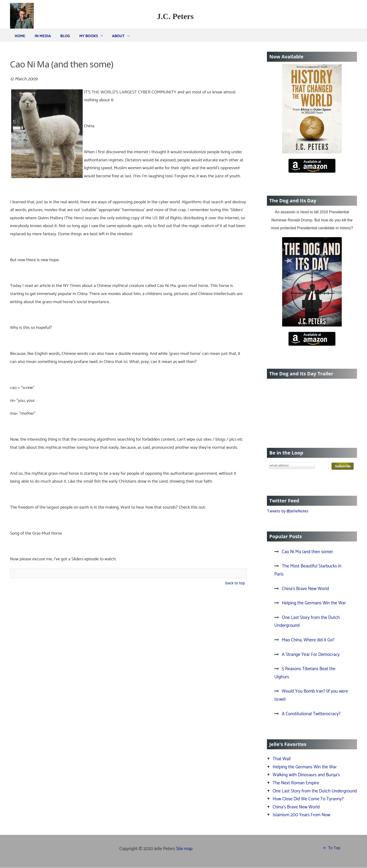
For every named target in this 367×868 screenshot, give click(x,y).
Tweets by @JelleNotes (288, 511)
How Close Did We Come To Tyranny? (308, 799)
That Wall (282, 759)
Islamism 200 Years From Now (301, 815)
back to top (235, 583)
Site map (184, 849)
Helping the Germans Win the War (305, 767)
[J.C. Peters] (22, 20)
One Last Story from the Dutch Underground (315, 791)
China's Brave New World (296, 807)
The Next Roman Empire (296, 783)
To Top (331, 848)
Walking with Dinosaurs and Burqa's (306, 775)
